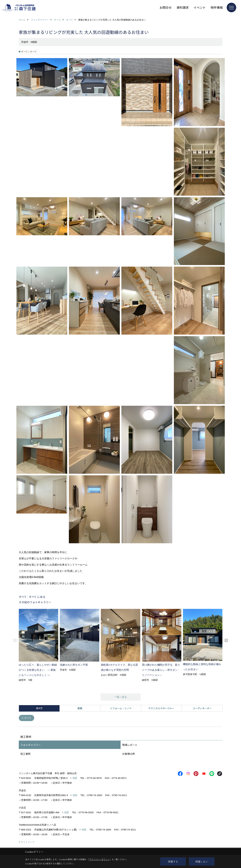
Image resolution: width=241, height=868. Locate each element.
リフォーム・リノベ (121, 708)
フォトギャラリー (31, 745)
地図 (75, 778)
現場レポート (130, 745)
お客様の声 (129, 754)
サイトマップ (28, 842)
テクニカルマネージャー (161, 708)
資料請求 (183, 7)
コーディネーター (202, 708)
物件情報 (217, 7)
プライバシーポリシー (99, 859)
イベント (200, 7)
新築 (80, 708)
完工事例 (25, 754)
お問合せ (166, 7)
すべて (28, 718)
